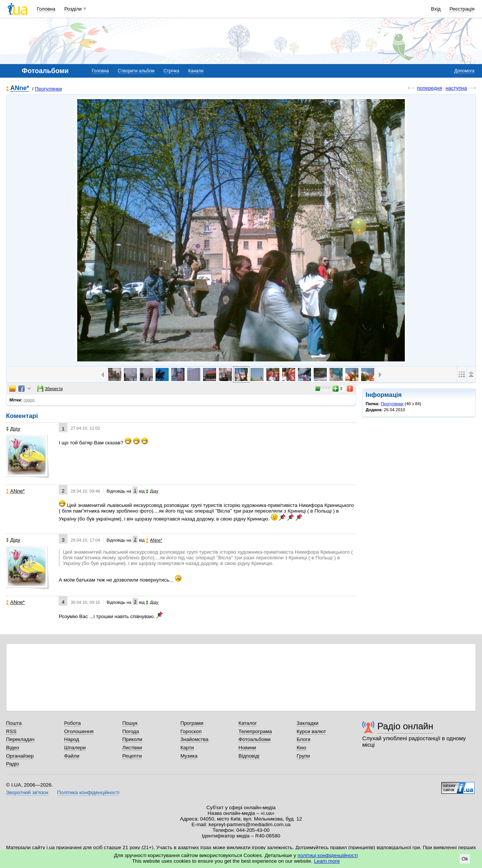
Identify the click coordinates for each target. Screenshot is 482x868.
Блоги (304, 739)
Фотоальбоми (254, 739)
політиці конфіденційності (328, 855)
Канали (196, 71)
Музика (189, 756)
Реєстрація (462, 9)
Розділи (73, 9)
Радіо (12, 764)
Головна (46, 9)
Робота (72, 723)
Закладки (308, 723)
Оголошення (79, 731)
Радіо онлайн (405, 726)
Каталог (248, 723)
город (29, 400)
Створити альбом (136, 71)
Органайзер (20, 756)
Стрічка (171, 71)
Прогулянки (49, 89)
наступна (456, 88)
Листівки (132, 748)
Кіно (302, 748)
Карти (187, 748)
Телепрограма (255, 731)
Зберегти (50, 389)
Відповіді (249, 756)
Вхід (436, 9)
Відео (13, 748)
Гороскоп (191, 731)
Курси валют (311, 731)
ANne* (20, 88)
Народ (72, 739)
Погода (131, 731)
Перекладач (20, 739)
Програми (192, 723)
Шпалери (75, 748)
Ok (465, 859)
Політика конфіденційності (88, 792)
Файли (72, 756)
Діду (13, 429)
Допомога (464, 71)
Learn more (327, 861)
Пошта (14, 723)
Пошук (130, 723)
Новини (247, 748)
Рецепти (132, 756)
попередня (429, 88)
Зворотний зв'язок (27, 792)
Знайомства (194, 739)
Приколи (132, 739)
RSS (11, 731)
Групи (303, 756)
